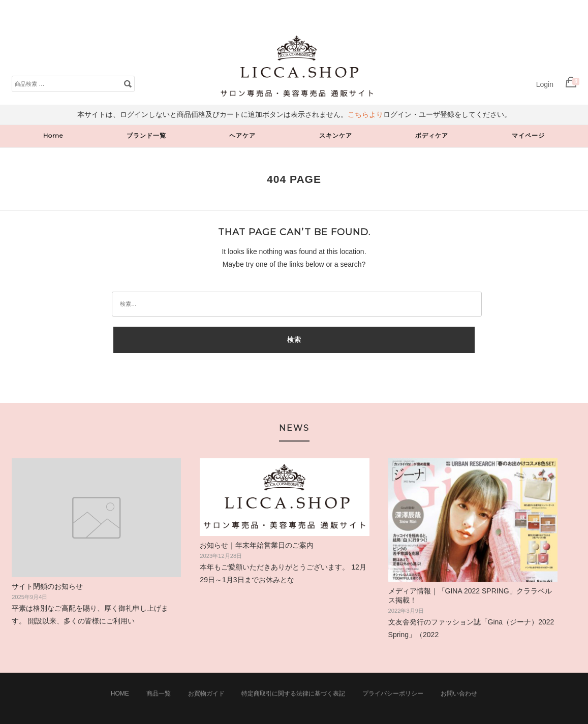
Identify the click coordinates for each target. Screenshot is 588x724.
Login (545, 84)
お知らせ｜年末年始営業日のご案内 (257, 545)
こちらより (365, 114)
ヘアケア (242, 135)
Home (53, 135)
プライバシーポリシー (393, 694)
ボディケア (432, 135)
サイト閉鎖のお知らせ (47, 586)
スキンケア (336, 135)
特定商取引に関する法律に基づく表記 (293, 694)
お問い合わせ (459, 694)
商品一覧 (159, 694)
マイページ (528, 135)
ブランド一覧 (146, 135)
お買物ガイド (206, 694)
